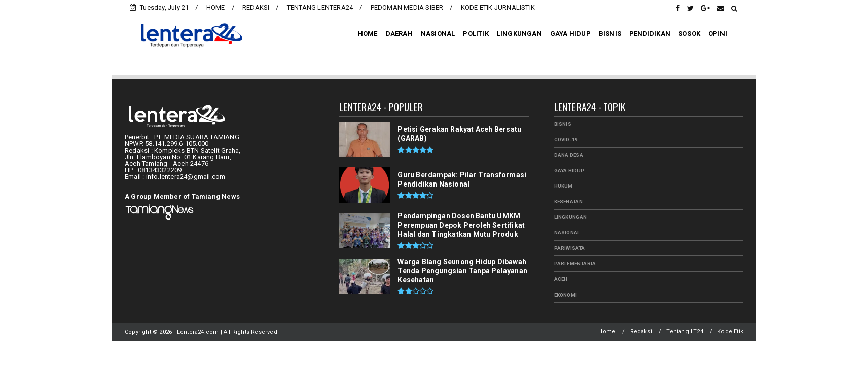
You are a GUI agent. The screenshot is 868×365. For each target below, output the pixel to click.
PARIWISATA (570, 248)
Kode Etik (730, 331)
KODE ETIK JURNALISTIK (498, 7)
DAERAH (399, 34)
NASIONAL (438, 34)
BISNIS (610, 34)
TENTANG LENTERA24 (320, 7)
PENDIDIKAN (650, 34)
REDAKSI (256, 7)
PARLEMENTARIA (575, 263)
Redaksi (641, 331)
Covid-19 (566, 140)
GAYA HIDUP (570, 34)
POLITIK (476, 34)
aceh (561, 279)
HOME (216, 7)
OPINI (718, 34)
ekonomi (566, 295)
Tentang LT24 (684, 331)
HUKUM (564, 186)
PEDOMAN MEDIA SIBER (407, 7)
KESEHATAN (569, 202)
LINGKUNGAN (519, 34)
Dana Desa (569, 155)
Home (607, 331)
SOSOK (689, 34)
